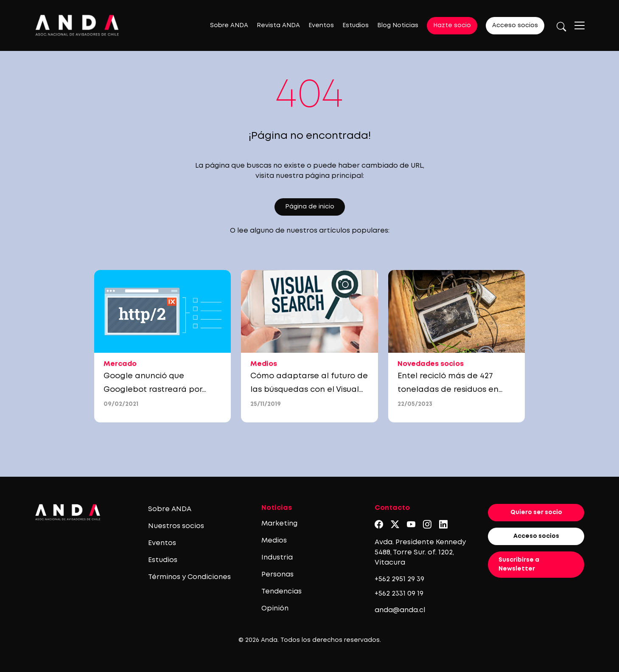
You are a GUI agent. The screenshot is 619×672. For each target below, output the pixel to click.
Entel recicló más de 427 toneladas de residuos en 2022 (448, 390)
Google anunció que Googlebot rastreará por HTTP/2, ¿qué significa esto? (158, 390)
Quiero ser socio (536, 512)
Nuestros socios (176, 526)
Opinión (275, 609)
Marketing (279, 524)
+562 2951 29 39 (399, 579)
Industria (277, 558)
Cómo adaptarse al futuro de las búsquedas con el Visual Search (309, 390)
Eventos (321, 25)
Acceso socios (515, 25)
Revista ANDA (278, 25)
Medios (274, 541)
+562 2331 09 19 (399, 594)
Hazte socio (452, 25)
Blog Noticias (398, 25)
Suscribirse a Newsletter (519, 564)
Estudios (356, 25)
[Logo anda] (77, 25)
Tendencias (281, 592)
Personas (277, 575)
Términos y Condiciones (189, 577)
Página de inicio (310, 207)
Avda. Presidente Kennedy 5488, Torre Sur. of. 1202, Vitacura (420, 553)
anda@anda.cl (400, 610)
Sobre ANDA (229, 25)
